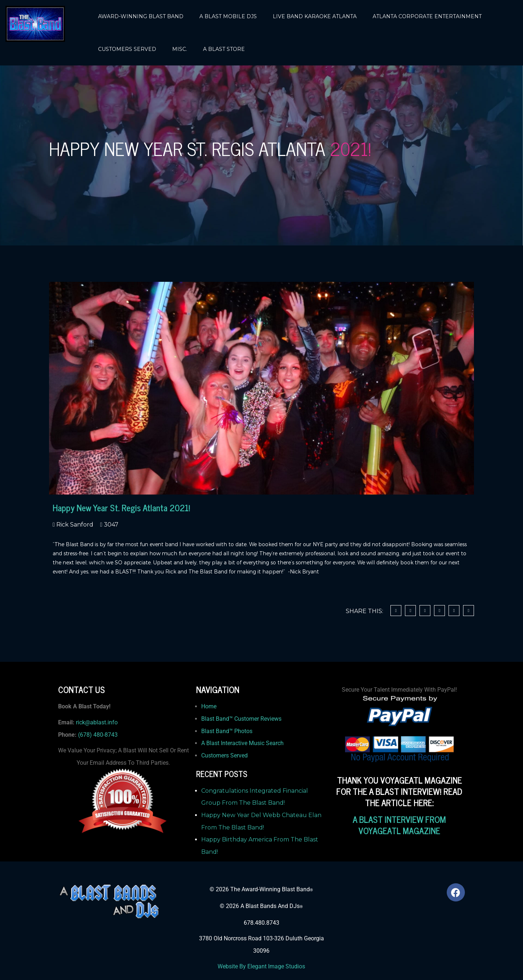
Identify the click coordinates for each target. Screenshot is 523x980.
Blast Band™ (218, 719)
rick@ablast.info (97, 722)
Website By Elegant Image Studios (261, 966)
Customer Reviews (258, 719)
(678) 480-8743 (98, 735)
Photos (243, 731)
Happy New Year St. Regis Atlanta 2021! (121, 507)
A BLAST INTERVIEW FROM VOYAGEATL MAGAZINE (399, 825)
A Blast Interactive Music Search (242, 743)
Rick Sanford (74, 525)
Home (209, 706)
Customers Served (224, 755)
